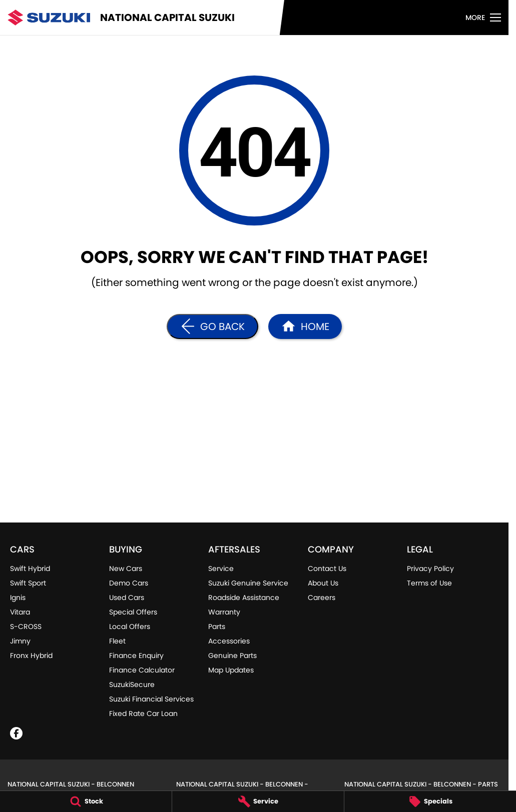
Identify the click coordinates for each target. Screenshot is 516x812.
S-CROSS (26, 626)
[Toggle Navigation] (483, 17)
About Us (323, 583)
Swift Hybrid (30, 568)
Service (221, 568)
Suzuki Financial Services (151, 699)
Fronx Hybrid (31, 655)
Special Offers (133, 612)
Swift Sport (28, 583)
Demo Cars (129, 583)
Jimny (20, 641)
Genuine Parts (232, 655)
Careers (322, 597)
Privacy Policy (430, 568)
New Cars (126, 568)
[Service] (258, 801)
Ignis (18, 597)
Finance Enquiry (136, 655)
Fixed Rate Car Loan (143, 713)
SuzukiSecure (132, 684)
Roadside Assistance (244, 597)
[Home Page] (305, 326)
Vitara (20, 612)
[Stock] (86, 801)
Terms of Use (429, 583)
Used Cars (127, 597)
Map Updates (231, 670)
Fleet (117, 641)
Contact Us (327, 568)
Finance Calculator (142, 670)
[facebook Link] (16, 733)
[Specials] (430, 801)
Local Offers (130, 626)
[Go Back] (212, 326)
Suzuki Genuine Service (248, 583)
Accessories (229, 641)
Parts (217, 626)
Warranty (224, 612)
